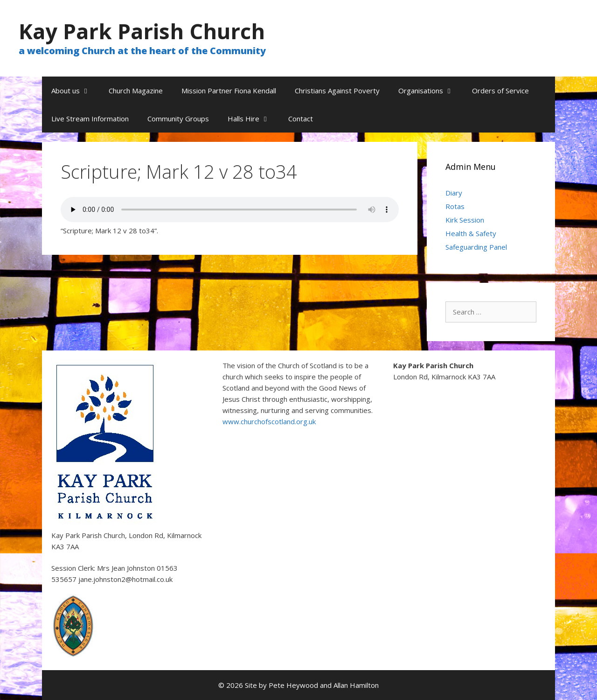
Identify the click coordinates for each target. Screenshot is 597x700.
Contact (301, 119)
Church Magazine (136, 91)
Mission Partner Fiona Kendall (229, 91)
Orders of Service (500, 91)
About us (75, 91)
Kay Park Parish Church (142, 31)
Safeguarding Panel (476, 247)
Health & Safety (471, 233)
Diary (454, 193)
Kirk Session (465, 220)
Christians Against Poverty (337, 91)
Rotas (455, 206)
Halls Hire (253, 119)
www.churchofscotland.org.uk (269, 421)
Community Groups (178, 119)
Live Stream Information (90, 119)
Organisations (430, 91)
